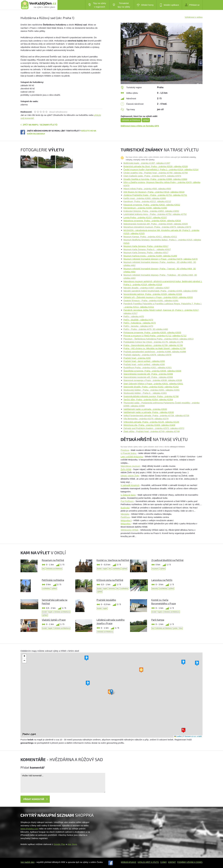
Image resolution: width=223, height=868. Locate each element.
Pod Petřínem (127, 501)
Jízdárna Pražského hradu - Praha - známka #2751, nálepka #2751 (155, 195)
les (43, 569)
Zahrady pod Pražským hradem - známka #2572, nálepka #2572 (154, 428)
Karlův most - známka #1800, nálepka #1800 (145, 198)
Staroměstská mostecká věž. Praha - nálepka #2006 (148, 377)
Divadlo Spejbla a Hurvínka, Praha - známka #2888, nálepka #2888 (155, 179)
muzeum (155, 569)
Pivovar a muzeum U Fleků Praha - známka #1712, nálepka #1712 (155, 336)
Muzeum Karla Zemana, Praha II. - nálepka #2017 (147, 249)
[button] (111, 692)
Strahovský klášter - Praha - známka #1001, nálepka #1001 (151, 390)
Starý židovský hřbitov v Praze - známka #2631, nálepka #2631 (153, 384)
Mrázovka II (126, 520)
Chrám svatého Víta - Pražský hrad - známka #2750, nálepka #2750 (156, 173)
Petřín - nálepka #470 (134, 316)
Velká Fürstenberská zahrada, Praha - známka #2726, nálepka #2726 (156, 415)
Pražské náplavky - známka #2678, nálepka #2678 (147, 355)
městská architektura (131, 120)
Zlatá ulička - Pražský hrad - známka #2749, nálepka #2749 (152, 431)
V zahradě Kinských (130, 485)
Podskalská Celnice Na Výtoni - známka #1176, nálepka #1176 (153, 342)
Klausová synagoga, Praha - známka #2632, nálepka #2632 (152, 205)
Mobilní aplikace (169, 5)
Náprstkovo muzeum (130, 466)
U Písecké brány (129, 453)
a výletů (155, 862)
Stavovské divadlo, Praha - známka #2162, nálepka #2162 (151, 387)
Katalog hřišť (144, 862)
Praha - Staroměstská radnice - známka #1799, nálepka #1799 (153, 345)
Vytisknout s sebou (194, 17)
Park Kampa (158, 620)
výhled (146, 120)
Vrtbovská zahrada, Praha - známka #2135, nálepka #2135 (151, 422)
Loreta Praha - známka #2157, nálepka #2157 (145, 217)
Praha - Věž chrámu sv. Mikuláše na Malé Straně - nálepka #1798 (155, 348)
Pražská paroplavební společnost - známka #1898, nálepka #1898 (155, 352)
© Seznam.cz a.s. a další (192, 736)
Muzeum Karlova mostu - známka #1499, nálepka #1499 (150, 256)
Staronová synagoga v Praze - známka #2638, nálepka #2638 (153, 380)
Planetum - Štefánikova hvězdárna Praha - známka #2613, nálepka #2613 (158, 339)
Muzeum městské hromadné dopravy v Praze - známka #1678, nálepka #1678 (160, 259)
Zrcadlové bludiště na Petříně (167, 560)
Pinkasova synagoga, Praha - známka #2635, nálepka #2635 (152, 332)
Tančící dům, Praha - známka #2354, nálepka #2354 (148, 399)
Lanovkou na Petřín (162, 580)
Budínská (125, 508)
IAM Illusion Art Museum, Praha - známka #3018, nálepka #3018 (154, 192)
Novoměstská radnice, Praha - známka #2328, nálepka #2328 (153, 294)
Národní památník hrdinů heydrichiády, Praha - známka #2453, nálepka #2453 (160, 291)
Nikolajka (125, 514)
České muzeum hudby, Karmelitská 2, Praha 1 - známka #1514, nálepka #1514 (161, 169)
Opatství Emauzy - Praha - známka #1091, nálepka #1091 (151, 300)
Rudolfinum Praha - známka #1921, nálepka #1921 (148, 367)
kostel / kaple (102, 569)
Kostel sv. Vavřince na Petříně (113, 560)
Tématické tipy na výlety (121, 5)
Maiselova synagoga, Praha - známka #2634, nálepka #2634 (152, 221)
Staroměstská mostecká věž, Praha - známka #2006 (148, 374)
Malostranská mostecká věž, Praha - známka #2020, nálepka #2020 (156, 224)
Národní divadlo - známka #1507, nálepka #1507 (146, 288)
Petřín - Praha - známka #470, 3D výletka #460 (146, 329)
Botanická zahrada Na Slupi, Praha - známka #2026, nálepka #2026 (156, 166)
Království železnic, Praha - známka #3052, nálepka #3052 (151, 211)
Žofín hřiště (126, 469)
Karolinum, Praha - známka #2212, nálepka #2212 (147, 201)
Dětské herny (145, 5)
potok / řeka (178, 628)
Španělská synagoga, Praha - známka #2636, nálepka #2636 (152, 371)
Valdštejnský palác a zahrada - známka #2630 (145, 409)
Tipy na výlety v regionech (97, 5)
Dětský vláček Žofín (130, 476)
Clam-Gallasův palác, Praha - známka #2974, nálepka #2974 (152, 176)
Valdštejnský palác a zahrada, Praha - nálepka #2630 (149, 412)
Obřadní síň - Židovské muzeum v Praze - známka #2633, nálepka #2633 (158, 297)
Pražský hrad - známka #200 (137, 358)
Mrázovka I (126, 524)
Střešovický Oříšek (129, 530)
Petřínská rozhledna (53, 580)
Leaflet (178, 736)
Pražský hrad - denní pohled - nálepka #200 (144, 361)
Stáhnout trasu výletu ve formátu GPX (140, 126)
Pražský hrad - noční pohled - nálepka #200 (144, 364)
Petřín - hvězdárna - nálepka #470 (140, 323)
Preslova (125, 450)
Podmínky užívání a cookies (190, 862)
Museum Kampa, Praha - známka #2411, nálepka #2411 (150, 237)
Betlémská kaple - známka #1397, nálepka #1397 (147, 163)
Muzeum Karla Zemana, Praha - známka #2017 (146, 246)
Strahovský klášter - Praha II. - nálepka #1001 (145, 393)
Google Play (59, 844)
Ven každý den (27, 862)
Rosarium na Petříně (53, 560)
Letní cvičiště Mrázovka (132, 457)
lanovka (112, 588)
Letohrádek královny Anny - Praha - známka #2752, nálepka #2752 (155, 214)
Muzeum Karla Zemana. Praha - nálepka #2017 (146, 252)
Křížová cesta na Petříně (110, 580)
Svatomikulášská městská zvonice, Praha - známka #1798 (151, 396)
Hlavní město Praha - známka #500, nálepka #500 (147, 189)
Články (163, 862)
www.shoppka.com (29, 829)
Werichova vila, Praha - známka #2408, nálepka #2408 (149, 425)
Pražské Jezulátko (106, 600)
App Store (72, 844)
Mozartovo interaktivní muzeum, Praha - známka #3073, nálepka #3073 (157, 227)
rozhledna (117, 569)
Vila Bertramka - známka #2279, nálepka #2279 (146, 419)
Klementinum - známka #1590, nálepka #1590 (145, 208)
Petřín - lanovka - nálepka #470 (138, 326)
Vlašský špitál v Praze (54, 620)
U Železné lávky (128, 495)
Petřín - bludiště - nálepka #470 (138, 320)
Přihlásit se (192, 5)
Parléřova (125, 517)
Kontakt (172, 862)
